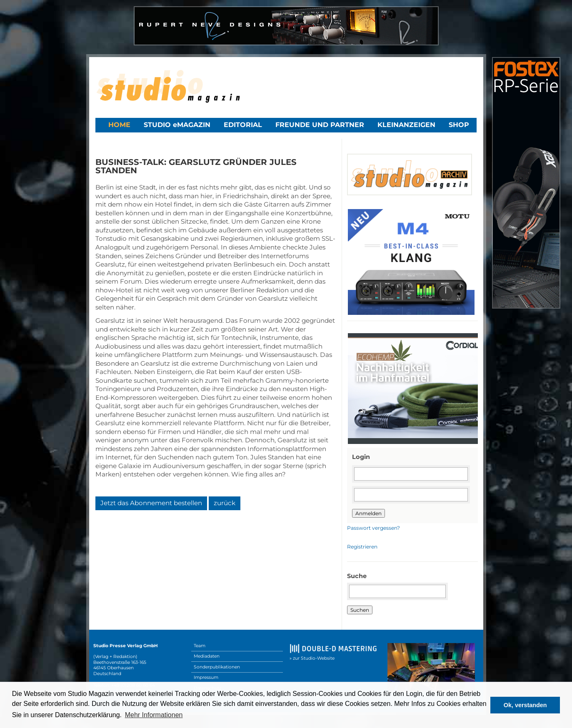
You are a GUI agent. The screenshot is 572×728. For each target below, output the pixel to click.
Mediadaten (207, 656)
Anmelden (368, 513)
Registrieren (362, 547)
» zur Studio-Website (312, 658)
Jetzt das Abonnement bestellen (151, 503)
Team (200, 646)
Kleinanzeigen (406, 125)
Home (119, 125)
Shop (459, 125)
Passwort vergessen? (373, 528)
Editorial (243, 125)
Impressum (206, 677)
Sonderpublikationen (217, 667)
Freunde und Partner (320, 125)
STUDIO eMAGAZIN (177, 125)
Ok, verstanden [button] (525, 705)
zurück (225, 503)
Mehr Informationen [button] (154, 715)
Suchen (360, 610)
